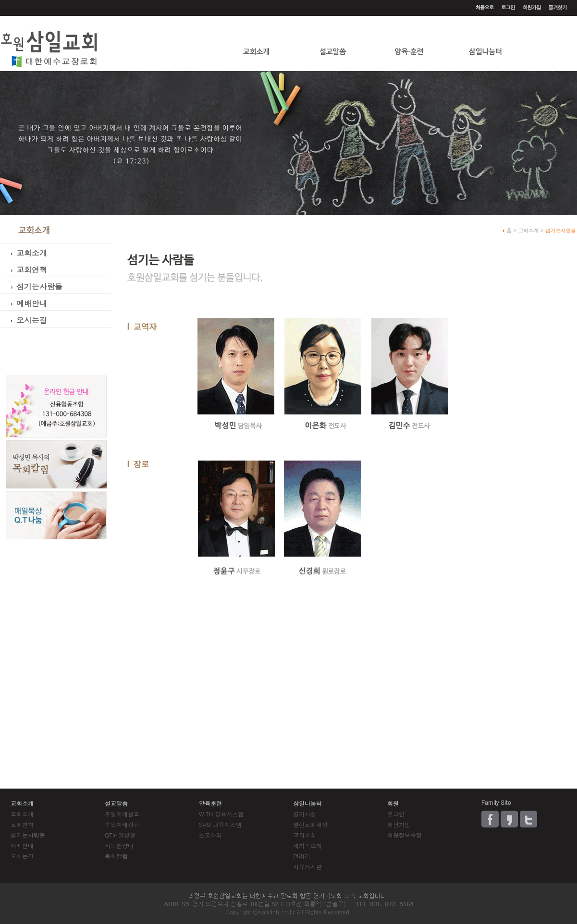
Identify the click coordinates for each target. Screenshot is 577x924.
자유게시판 (307, 867)
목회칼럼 (116, 856)
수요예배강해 (122, 824)
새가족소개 (307, 845)
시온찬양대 (119, 845)
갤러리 (302, 856)
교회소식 (305, 835)
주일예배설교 (122, 814)
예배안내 (22, 845)
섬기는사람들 (28, 835)
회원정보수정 (405, 835)
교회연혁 (22, 824)
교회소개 (22, 814)
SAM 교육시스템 (220, 824)
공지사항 (305, 814)
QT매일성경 (120, 835)
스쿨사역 (210, 835)
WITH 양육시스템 (221, 814)
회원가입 (399, 824)
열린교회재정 (310, 824)
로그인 (396, 814)
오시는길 (22, 856)
